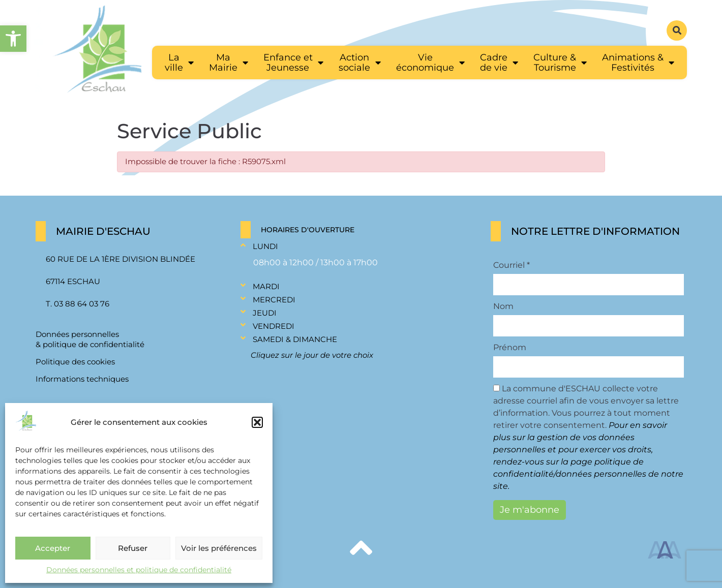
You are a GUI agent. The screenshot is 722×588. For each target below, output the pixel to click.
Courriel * (512, 265)
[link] (13, 39)
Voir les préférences (219, 548)
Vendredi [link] (274, 326)
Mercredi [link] (274, 300)
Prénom (510, 348)
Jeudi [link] (265, 313)
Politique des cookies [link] (75, 362)
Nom (503, 306)
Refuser (133, 548)
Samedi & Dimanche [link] (295, 339)
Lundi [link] (265, 246)
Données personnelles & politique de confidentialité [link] (90, 339)
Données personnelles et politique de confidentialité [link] (139, 570)
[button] (257, 422)
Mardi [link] (266, 286)
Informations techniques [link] (82, 379)
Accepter (53, 548)
